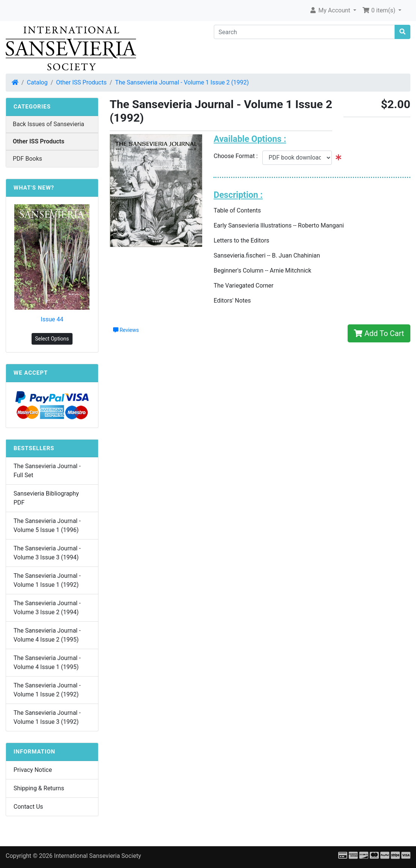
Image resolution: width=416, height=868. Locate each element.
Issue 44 (52, 319)
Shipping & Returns (39, 788)
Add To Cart (379, 333)
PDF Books (27, 159)
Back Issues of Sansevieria (48, 124)
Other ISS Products (81, 82)
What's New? (34, 188)
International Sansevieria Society (98, 856)
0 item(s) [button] (380, 10)
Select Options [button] (52, 339)
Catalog (37, 82)
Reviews (126, 330)
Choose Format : (238, 156)
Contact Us (28, 807)
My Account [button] (331, 10)
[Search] (305, 32)
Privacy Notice (33, 770)
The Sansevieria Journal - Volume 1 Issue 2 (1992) (182, 82)
